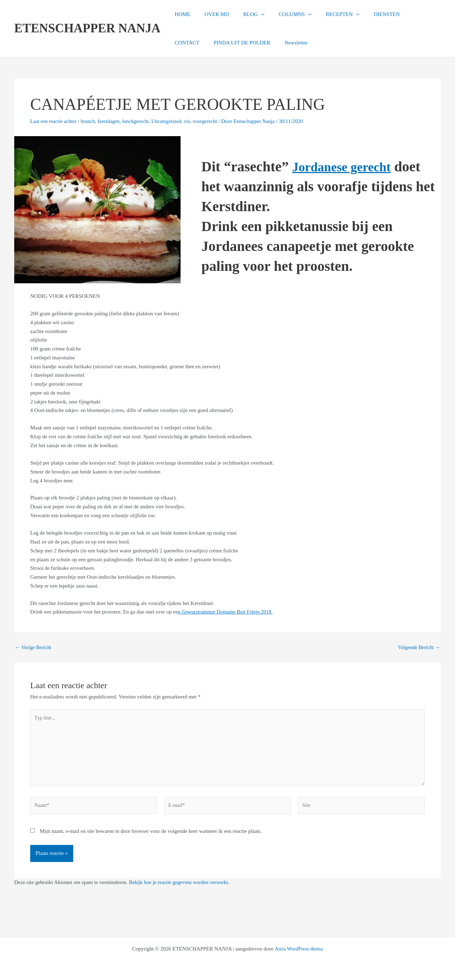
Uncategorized (171, 121)
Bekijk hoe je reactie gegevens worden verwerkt (180, 886)
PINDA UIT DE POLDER (201, 43)
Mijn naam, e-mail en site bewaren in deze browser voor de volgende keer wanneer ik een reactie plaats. (151, 835)
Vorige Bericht (34, 647)
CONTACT (403, 14)
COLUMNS (283, 14)
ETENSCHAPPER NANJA (87, 28)
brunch (90, 121)
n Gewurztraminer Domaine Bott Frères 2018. (227, 612)
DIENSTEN (367, 14)
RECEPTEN (326, 14)
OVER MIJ (211, 14)
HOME (181, 14)
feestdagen (111, 121)
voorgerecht (211, 121)
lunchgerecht (139, 121)
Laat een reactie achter (54, 121)
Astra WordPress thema (299, 949)
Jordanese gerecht (347, 167)
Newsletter (252, 43)
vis (193, 121)
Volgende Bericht (418, 647)
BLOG (245, 14)
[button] (252, 14)
